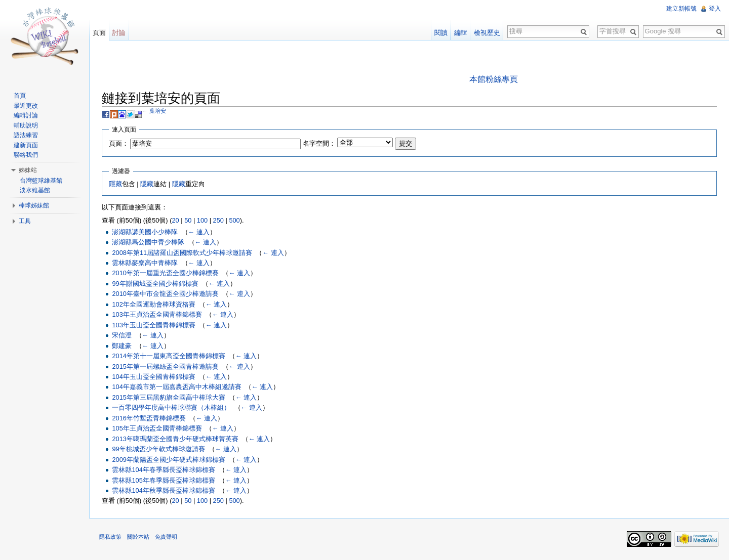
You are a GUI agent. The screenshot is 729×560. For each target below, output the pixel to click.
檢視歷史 (487, 33)
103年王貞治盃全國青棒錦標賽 (157, 314)
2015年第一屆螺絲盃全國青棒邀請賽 (165, 367)
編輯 (461, 33)
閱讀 (441, 33)
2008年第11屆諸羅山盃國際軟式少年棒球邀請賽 (182, 253)
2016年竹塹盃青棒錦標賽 (149, 418)
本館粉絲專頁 (494, 79)
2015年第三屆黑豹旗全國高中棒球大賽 (168, 397)
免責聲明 (166, 537)
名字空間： (319, 143)
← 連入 (199, 232)
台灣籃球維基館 (41, 181)
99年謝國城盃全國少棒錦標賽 (155, 284)
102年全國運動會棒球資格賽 (153, 304)
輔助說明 (26, 125)
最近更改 (26, 106)
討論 (119, 33)
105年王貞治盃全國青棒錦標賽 (157, 428)
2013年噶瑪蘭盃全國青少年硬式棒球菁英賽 (175, 439)
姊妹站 (28, 170)
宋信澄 (122, 335)
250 (218, 220)
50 (188, 220)
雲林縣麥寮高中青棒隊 (145, 263)
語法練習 (26, 135)
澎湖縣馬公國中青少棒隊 (148, 242)
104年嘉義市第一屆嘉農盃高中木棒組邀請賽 (176, 387)
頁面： (119, 143)
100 (202, 220)
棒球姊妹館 (34, 205)
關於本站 (138, 537)
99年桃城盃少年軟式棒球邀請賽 (158, 449)
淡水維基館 (35, 190)
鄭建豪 (122, 346)
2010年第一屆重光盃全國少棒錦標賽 (165, 273)
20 (175, 220)
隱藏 (115, 184)
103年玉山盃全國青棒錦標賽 (153, 325)
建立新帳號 (681, 9)
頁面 (99, 33)
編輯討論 (26, 115)
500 (234, 220)
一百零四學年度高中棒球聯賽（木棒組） (171, 407)
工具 (25, 221)
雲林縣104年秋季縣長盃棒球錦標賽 (163, 490)
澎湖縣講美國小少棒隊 (145, 232)
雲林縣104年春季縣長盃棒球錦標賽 (163, 470)
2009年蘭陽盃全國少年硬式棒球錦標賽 (168, 460)
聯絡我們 (26, 155)
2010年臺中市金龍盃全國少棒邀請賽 (165, 294)
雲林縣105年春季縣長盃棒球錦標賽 (163, 480)
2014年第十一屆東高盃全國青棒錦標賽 (168, 356)
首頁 (20, 96)
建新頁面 (26, 145)
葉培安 (158, 111)
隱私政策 (110, 537)
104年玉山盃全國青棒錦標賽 (153, 377)
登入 (715, 9)
